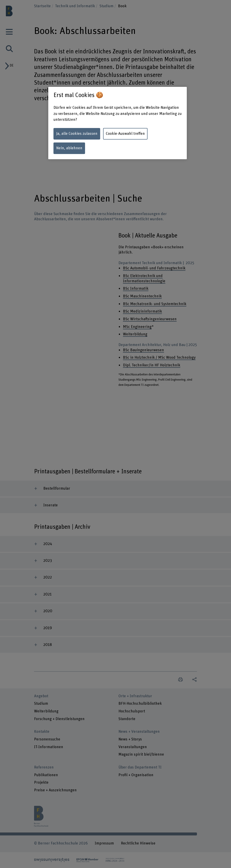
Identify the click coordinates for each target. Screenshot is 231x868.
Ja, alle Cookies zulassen (77, 134)
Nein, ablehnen (69, 148)
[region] (118, 123)
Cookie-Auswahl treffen (125, 134)
